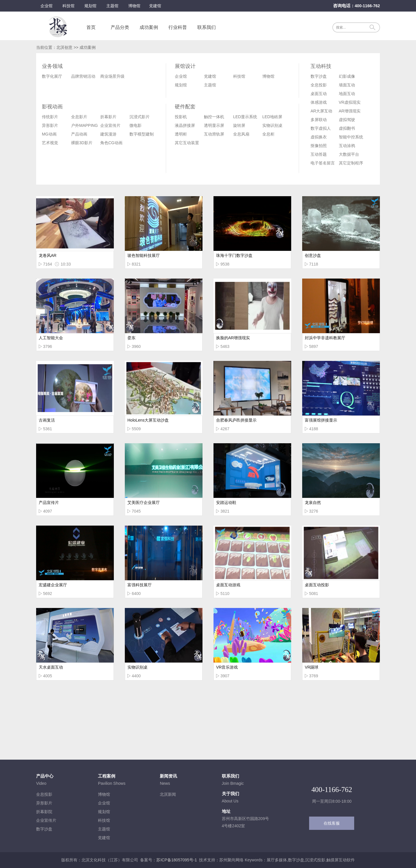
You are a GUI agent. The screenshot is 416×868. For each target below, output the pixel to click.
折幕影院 (44, 812)
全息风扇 (241, 134)
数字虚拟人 (321, 128)
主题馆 (112, 6)
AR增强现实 (350, 111)
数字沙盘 (319, 76)
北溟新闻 (168, 794)
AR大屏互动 (321, 111)
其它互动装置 (187, 143)
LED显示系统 (245, 117)
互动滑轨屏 (214, 134)
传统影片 (50, 117)
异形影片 (50, 125)
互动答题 (319, 154)
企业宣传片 (110, 125)
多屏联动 (319, 120)
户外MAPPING (84, 125)
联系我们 (207, 27)
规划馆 (90, 6)
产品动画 (79, 134)
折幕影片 (108, 117)
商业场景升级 (112, 76)
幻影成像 (347, 76)
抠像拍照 (319, 146)
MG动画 (49, 134)
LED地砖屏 (272, 117)
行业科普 (178, 27)
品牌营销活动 (83, 76)
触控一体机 (214, 117)
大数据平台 (349, 154)
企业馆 (47, 6)
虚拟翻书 (347, 128)
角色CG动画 (111, 143)
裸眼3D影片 (82, 143)
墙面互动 (347, 85)
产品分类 (120, 27)
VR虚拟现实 (350, 102)
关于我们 (231, 794)
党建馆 (155, 6)
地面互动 (347, 94)
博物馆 (134, 6)
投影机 (181, 117)
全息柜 (268, 134)
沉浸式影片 (140, 117)
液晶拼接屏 (185, 125)
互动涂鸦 (347, 146)
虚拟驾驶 (347, 120)
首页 (91, 27)
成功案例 (149, 27)
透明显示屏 (214, 125)
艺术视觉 (50, 143)
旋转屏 (239, 125)
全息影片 (79, 117)
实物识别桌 (272, 125)
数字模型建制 (142, 134)
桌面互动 (319, 94)
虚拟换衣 (319, 137)
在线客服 (332, 823)
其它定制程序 (351, 163)
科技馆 (68, 6)
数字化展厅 (52, 76)
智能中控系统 (351, 137)
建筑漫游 (108, 134)
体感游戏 (319, 102)
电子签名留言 (323, 163)
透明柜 (181, 134)
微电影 (135, 125)
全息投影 (319, 85)
